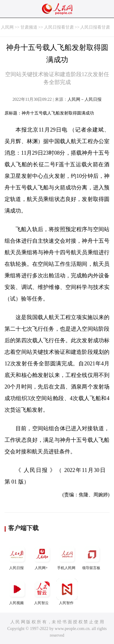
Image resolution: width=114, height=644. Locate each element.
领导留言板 (92, 557)
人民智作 (67, 592)
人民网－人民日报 (85, 99)
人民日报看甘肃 (59, 27)
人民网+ (42, 557)
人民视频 (17, 592)
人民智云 (42, 592)
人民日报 (17, 557)
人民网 (7, 27)
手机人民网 (67, 557)
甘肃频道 (29, 27)
